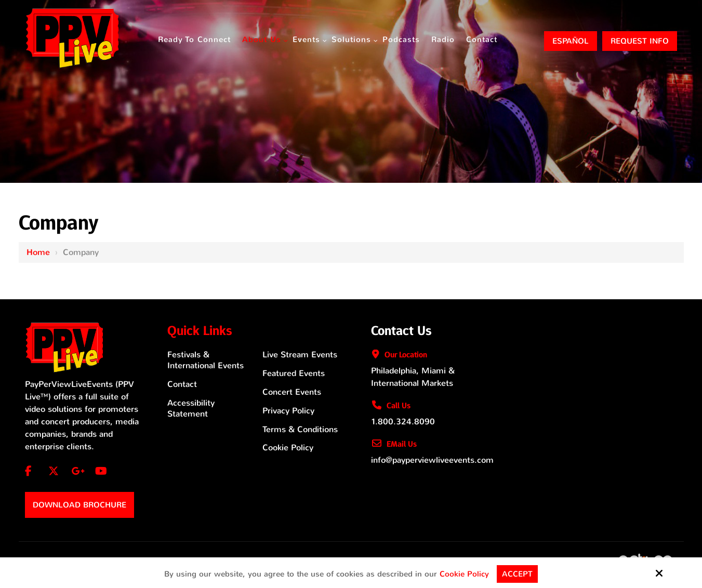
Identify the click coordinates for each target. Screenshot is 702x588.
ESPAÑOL (571, 41)
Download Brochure (80, 505)
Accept (517, 574)
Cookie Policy (464, 574)
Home (38, 252)
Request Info (640, 41)
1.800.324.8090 (403, 422)
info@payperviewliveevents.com (432, 460)
